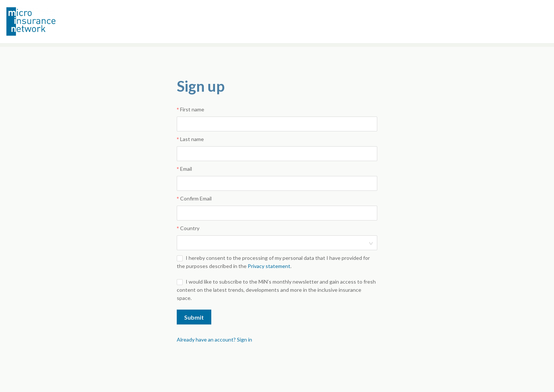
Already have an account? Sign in (214, 339)
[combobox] (274, 243)
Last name (192, 139)
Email (186, 169)
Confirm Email (196, 198)
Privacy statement (269, 266)
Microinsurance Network (43, 22)
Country (190, 228)
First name (192, 109)
